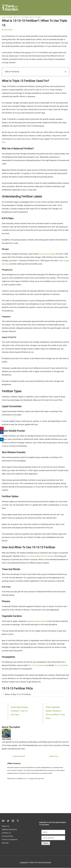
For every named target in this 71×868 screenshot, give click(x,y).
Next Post (55, 756)
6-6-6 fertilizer (31, 556)
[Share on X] (2, 436)
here (4, 142)
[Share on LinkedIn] (2, 439)
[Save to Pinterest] (2, 429)
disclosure (27, 779)
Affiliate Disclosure (9, 830)
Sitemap (5, 843)
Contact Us (6, 833)
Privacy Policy (7, 836)
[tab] (35, 694)
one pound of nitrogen (48, 254)
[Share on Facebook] (2, 432)
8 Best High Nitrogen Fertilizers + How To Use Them (20, 711)
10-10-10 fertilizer (38, 666)
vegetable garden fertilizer (38, 621)
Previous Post (18, 756)
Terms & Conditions (10, 840)
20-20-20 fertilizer (48, 556)
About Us (5, 826)
